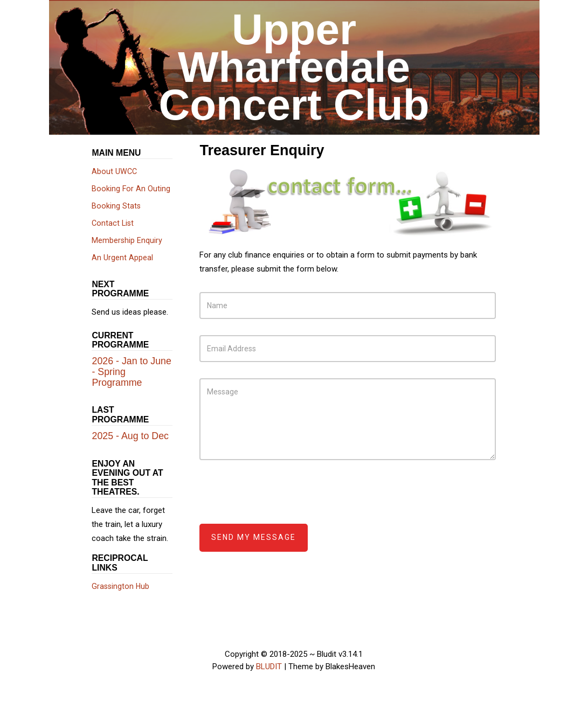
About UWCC (114, 171)
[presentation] (281, 497)
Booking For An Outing (131, 189)
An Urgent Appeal (122, 258)
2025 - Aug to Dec (130, 436)
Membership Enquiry (127, 240)
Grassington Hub (120, 586)
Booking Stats (116, 206)
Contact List (113, 223)
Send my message (254, 537)
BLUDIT (269, 667)
